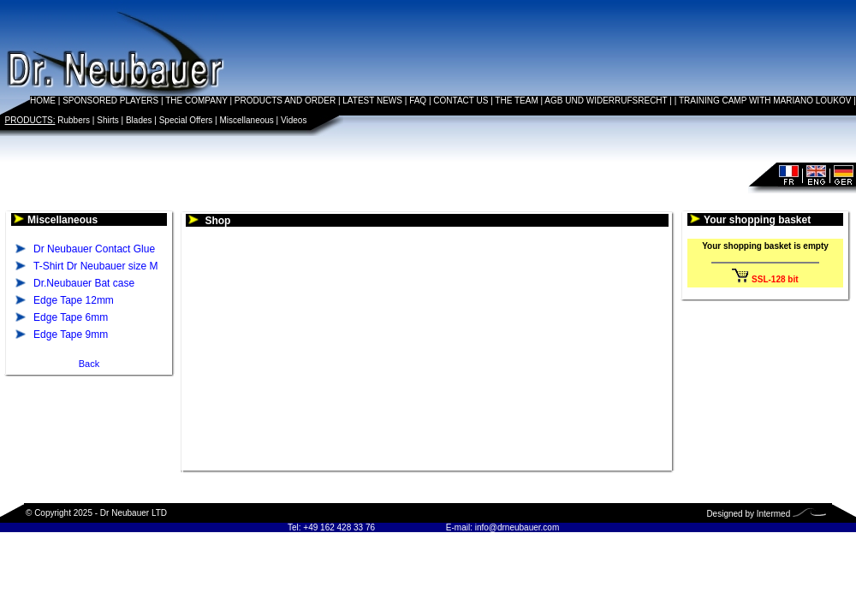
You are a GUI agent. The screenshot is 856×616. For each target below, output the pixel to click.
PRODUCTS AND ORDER (285, 101)
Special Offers (186, 120)
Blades (139, 120)
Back (89, 364)
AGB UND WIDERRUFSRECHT (606, 101)
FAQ (418, 101)
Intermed (773, 514)
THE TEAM (516, 101)
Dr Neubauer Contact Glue (94, 249)
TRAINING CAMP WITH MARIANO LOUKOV (765, 101)
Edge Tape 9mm (71, 335)
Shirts (108, 120)
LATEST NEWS (372, 101)
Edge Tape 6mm (71, 317)
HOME (43, 101)
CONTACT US (461, 101)
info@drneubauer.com (517, 527)
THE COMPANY (196, 101)
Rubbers (74, 120)
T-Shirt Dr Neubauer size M (95, 266)
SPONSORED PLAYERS (110, 101)
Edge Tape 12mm (74, 300)
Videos (294, 120)
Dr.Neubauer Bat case (84, 283)
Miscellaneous (246, 120)
